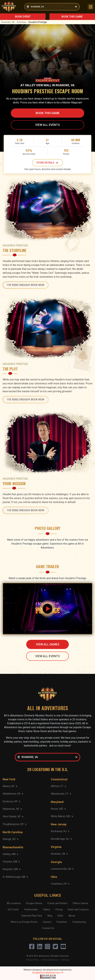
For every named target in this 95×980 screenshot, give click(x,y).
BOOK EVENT (23, 17)
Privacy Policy (32, 960)
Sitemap (65, 960)
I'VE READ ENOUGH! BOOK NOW (26, 285)
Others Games (81, 903)
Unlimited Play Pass (32, 916)
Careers (47, 922)
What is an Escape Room (24, 922)
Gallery (47, 909)
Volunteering (79, 922)
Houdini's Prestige (38, 22)
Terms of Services (50, 960)
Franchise (62, 922)
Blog (50, 916)
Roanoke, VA (9, 22)
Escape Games (34, 903)
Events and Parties (57, 903)
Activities (23, 22)
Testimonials (31, 909)
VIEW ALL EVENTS (47, 125)
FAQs (60, 916)
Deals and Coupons (78, 909)
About (72, 916)
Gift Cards (13, 909)
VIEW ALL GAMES (48, 644)
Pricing (59, 909)
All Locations (14, 903)
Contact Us (48, 928)
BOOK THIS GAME (72, 17)
